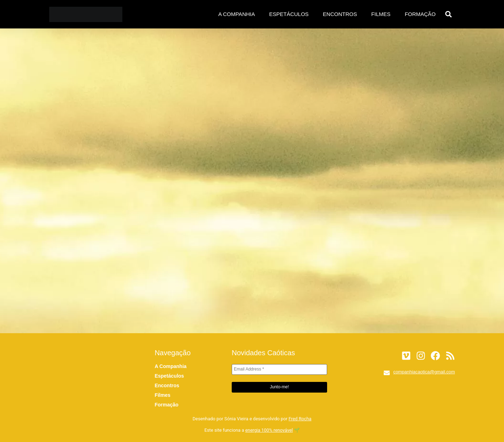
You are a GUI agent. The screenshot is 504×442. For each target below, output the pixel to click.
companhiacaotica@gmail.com (424, 372)
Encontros (340, 14)
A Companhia (237, 14)
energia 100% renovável (269, 430)
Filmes (381, 14)
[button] (449, 14)
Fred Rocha (300, 419)
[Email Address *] (279, 369)
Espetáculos (289, 14)
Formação (420, 14)
